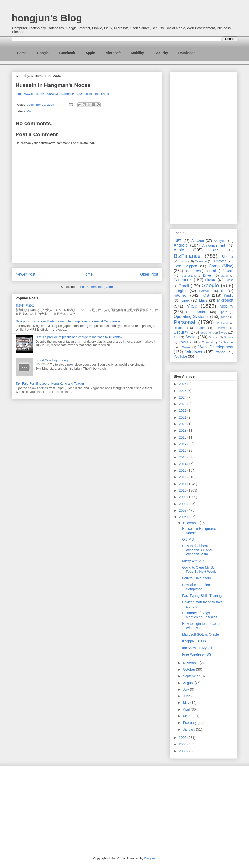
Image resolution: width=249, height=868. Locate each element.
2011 (183, 484)
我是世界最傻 (25, 306)
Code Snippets (186, 266)
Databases (187, 53)
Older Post (149, 274)
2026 (183, 384)
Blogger (228, 257)
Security (161, 53)
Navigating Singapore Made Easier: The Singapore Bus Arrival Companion (68, 321)
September (192, 676)
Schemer (221, 328)
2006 (183, 517)
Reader (179, 328)
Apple (90, 53)
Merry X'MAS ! (193, 561)
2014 (183, 464)
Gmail (184, 286)
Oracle (225, 317)
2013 (183, 470)
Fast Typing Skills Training (202, 596)
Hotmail (204, 291)
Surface (229, 337)
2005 (183, 738)
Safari (200, 328)
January (189, 729)
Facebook (67, 53)
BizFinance (187, 256)
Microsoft (113, 53)
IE (223, 291)
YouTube (180, 356)
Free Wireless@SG (197, 654)
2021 (183, 417)
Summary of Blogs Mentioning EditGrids (200, 615)
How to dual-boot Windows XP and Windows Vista (197, 550)
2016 (183, 450)
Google (43, 53)
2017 (183, 444)
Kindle (229, 296)
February (190, 723)
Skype (223, 333)
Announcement (213, 245)
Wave (186, 347)
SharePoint (207, 333)
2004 (183, 744)
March (188, 716)
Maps (203, 300)
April (187, 709)
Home (22, 53)
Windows (194, 352)
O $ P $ (188, 539)
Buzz (184, 261)
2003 (183, 751)
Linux (185, 300)
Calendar (201, 261)
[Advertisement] (204, 147)
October (189, 669)
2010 (183, 490)
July (186, 689)
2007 (183, 510)
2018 (183, 437)
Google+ (180, 291)
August (189, 683)
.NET (178, 241)
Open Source (197, 312)
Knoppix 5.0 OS (194, 641)
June (187, 696)
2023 (183, 404)
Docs (230, 271)
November (191, 663)
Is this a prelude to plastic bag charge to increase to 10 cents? (79, 337)
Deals (213, 271)
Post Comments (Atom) (96, 287)
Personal (184, 322)
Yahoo (220, 352)
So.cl (177, 337)
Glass (230, 280)
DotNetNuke (189, 276)
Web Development (216, 347)
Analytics (220, 241)
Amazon (198, 241)
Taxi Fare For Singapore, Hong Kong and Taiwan (50, 384)
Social (191, 337)
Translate (208, 343)
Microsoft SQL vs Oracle (200, 634)
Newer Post (25, 274)
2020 (183, 424)
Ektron (224, 276)
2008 (183, 504)
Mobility (138, 53)
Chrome (220, 261)
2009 (183, 497)
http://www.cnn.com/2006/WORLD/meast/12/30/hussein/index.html (62, 94)
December (191, 523)
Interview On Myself (197, 648)
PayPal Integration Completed (196, 587)
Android (181, 245)
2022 (183, 410)
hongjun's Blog (47, 18)
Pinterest (222, 323)
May (187, 703)
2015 (183, 457)
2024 (183, 397)
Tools (183, 342)
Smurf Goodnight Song (52, 360)
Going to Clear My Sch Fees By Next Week (199, 569)
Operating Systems (191, 317)
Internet (181, 295)
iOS (206, 295)
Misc (30, 111)
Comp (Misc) (221, 266)
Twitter (228, 342)
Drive (207, 275)
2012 (183, 477)
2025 (183, 391)
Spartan (214, 337)
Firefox (210, 280)
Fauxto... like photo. (197, 578)
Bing (215, 250)
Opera (223, 312)
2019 (183, 430)
